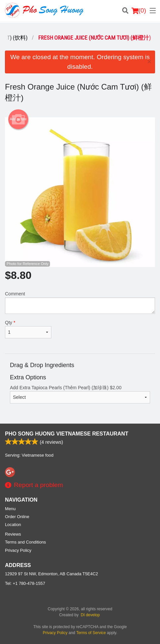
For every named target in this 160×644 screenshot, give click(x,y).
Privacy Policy (18, 550)
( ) (139, 11)
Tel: (25, 583)
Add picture (18, 119)
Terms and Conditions (26, 542)
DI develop (90, 615)
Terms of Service (91, 633)
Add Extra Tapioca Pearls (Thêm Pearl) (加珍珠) (80, 394)
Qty (28, 329)
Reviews (13, 534)
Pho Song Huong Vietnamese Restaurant (67, 434)
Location (13, 525)
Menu (10, 509)
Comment (80, 303)
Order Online (17, 517)
